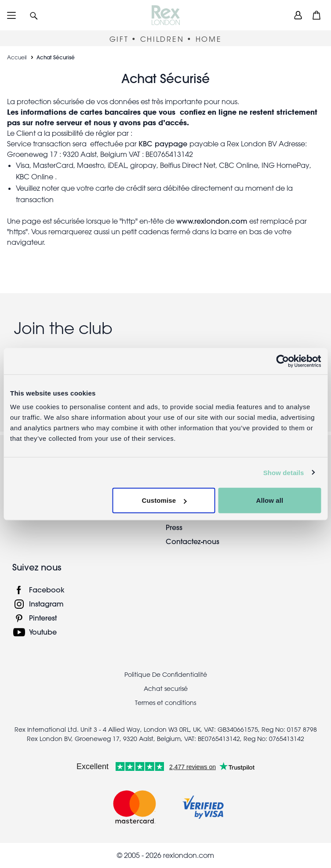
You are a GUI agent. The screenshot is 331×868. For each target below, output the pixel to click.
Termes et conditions (165, 703)
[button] (34, 15)
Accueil (17, 57)
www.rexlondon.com (212, 221)
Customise (164, 500)
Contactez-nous (193, 541)
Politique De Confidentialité (166, 675)
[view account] (298, 15)
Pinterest (43, 618)
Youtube (43, 632)
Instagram (46, 604)
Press (174, 527)
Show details (284, 472)
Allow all (269, 500)
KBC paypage (164, 143)
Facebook (47, 590)
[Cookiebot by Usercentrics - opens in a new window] (282, 361)
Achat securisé (166, 689)
